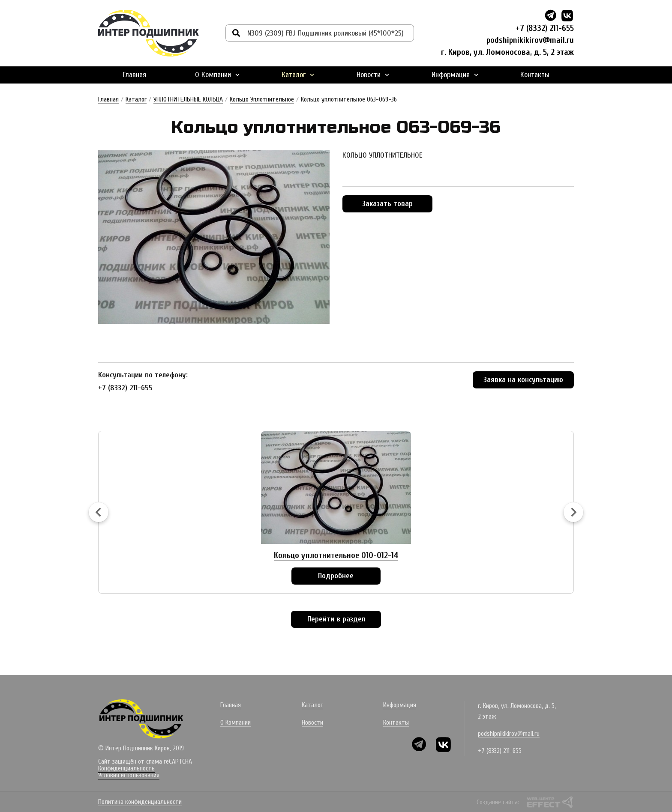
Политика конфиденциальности (140, 802)
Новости (373, 74)
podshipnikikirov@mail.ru (530, 40)
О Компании (217, 74)
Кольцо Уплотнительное (262, 99)
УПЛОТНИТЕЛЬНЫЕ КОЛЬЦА (188, 99)
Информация (455, 74)
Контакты (535, 74)
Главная (134, 74)
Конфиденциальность (126, 767)
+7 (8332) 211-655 (545, 28)
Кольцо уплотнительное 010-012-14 (336, 554)
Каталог (298, 74)
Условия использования (129, 774)
